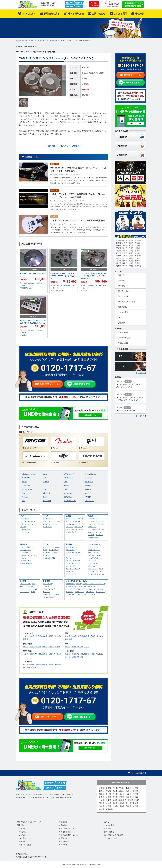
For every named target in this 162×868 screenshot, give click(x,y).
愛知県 (68, 647)
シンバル (56, 547)
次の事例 (76, 146)
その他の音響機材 (49, 597)
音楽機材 (69, 544)
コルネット (92, 527)
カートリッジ (25, 592)
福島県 (26, 639)
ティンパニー (93, 547)
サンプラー (83, 586)
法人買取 (22, 841)
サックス (91, 524)
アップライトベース (50, 524)
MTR (101, 589)
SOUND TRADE (70, 501)
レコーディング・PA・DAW (76, 581)
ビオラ (68, 524)
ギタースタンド (71, 547)
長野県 (57, 647)
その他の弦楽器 (71, 532)
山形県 (57, 636)
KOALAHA (68, 497)
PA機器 (79, 584)
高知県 (80, 657)
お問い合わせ (109, 832)
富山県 (32, 647)
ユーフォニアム (93, 519)
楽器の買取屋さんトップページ (29, 822)
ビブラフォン (93, 569)
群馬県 (80, 636)
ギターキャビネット (72, 569)
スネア (45, 550)
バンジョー (69, 527)
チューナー (69, 558)
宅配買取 (22, 832)
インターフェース (72, 586)
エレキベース (47, 519)
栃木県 (74, 636)
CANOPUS (68, 493)
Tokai (66, 482)
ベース (46, 516)
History (66, 485)
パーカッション (94, 544)
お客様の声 (65, 841)
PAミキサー (70, 592)
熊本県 (45, 664)
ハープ (80, 529)
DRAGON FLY (69, 474)
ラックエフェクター (72, 563)
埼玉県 (87, 636)
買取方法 (21, 825)
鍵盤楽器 (24, 544)
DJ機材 (23, 581)
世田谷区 (60, 291)
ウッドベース (47, 527)
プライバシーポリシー (113, 838)
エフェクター (70, 550)
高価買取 (54, 217)
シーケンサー (100, 592)
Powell (24, 482)
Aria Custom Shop (28, 474)
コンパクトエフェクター (74, 555)
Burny (45, 474)
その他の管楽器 (93, 538)
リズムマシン (90, 592)
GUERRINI (26, 478)
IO (44, 485)
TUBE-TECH (89, 501)
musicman (88, 478)
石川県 (38, 647)
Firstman (25, 497)
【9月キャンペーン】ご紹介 (126, 411)
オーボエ (91, 521)
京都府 (38, 654)
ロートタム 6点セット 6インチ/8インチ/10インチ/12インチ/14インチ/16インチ (94, 276)
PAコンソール (79, 592)
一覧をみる (142, 373)
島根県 (74, 654)
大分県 (51, 664)
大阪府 (26, 654)
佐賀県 (32, 664)
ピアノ (23, 547)
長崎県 (38, 664)
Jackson (88, 489)
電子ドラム (47, 555)
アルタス (25, 493)
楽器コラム (55, 164)
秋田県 (51, 636)
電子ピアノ (30, 547)
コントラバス (78, 519)
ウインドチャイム (94, 550)
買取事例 (64, 845)
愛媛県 (74, 657)
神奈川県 (69, 639)
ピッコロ (91, 535)
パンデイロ (92, 566)
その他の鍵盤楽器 (26, 563)
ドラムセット (47, 547)
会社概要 (108, 828)
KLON (45, 478)
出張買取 (85, 84)
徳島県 (99, 654)
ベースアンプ (70, 571)
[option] (43, 80)
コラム (107, 822)
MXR (23, 501)
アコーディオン (25, 561)
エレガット (75, 524)
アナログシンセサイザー (28, 555)
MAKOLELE (68, 478)
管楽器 (91, 516)
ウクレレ (69, 519)
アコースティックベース (51, 521)
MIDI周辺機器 (70, 584)
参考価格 (64, 825)
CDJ (34, 584)
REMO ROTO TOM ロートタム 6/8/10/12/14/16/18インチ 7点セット (63, 276)
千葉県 (93, 636)
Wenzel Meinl (27, 489)
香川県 (68, 657)
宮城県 (45, 636)
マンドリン (78, 527)
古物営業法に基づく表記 (113, 835)
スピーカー (47, 592)
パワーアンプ (47, 584)
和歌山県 (58, 654)
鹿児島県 (27, 667)
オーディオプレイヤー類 (51, 595)
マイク (96, 589)
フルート (97, 532)
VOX (44, 489)
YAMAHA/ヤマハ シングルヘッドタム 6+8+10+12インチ (73, 41)
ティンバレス (93, 563)
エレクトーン (25, 553)
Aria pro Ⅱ (47, 493)
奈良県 (45, 654)
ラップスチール (71, 529)
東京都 (84, 78)
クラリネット (100, 521)
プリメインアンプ (49, 589)
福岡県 (26, 664)
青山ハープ (89, 482)
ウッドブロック (93, 553)
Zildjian (66, 489)
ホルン (91, 532)
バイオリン (75, 521)
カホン (98, 555)
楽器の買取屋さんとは (69, 835)
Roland (25, 333)
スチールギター (25, 529)
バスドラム (47, 553)
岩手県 (24, 335)
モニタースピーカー (27, 589)
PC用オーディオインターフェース (94, 584)
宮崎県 (57, 664)
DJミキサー (30, 586)
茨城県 (68, 636)
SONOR (46, 482)
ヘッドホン (88, 589)
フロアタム (56, 553)
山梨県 (85, 291)
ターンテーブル (25, 584)
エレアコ (23, 527)
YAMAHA (85, 67)
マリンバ (99, 571)
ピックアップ (25, 532)
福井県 (45, 647)
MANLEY (88, 497)
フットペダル (53, 550)
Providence (47, 501)
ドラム (84, 73)
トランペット (100, 524)
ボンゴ (101, 569)
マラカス (91, 571)
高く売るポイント (67, 828)
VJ (36, 589)
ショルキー (24, 558)
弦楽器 (68, 516)
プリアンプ (47, 586)
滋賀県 (51, 654)
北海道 (26, 636)
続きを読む (76, 183)
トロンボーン (93, 529)
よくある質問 (109, 825)
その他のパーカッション (96, 574)
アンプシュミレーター (73, 553)
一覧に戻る (64, 146)
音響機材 (46, 581)
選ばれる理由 (66, 832)
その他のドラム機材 (96, 73)
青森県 (32, 636)
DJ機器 (33, 592)
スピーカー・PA (93, 586)
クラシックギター (26, 524)
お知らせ (128, 381)
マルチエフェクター (72, 561)
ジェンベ (97, 558)
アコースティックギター (78, 201)
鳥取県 (68, 654)
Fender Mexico (90, 474)
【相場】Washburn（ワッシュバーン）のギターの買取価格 (78, 221)
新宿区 (29, 288)
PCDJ (22, 586)
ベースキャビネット (72, 574)
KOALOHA (26, 485)
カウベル (91, 555)
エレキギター (63, 175)
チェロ (68, 521)
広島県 (87, 654)
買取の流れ (65, 838)
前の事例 (52, 146)
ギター (55, 175)
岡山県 (80, 654)
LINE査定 (85, 251)
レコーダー (69, 595)
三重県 (87, 647)
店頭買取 (22, 835)
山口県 (93, 654)
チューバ (102, 529)
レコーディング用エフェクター (85, 595)
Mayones (88, 485)
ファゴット (99, 535)
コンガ (91, 558)
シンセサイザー (25, 550)
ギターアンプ (70, 566)
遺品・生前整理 (25, 845)
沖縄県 (34, 667)
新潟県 (26, 647)
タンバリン (92, 561)
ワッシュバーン (75, 175)
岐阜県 (74, 647)
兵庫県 (32, 654)
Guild (45, 497)
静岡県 (80, 647)
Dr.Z (86, 493)
